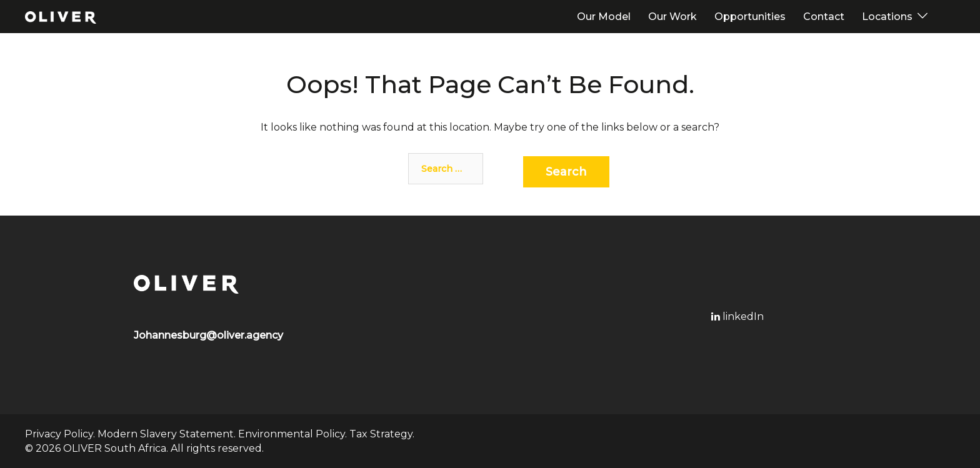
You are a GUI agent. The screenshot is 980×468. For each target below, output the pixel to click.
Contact (824, 17)
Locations (887, 17)
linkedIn (737, 316)
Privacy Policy (59, 434)
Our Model (604, 17)
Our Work (672, 17)
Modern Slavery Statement (166, 434)
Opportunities (750, 17)
